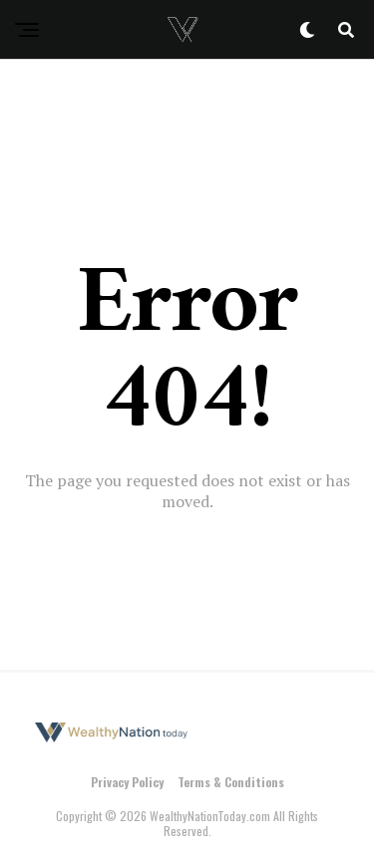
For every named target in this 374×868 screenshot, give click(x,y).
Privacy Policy (127, 782)
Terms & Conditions (231, 782)
